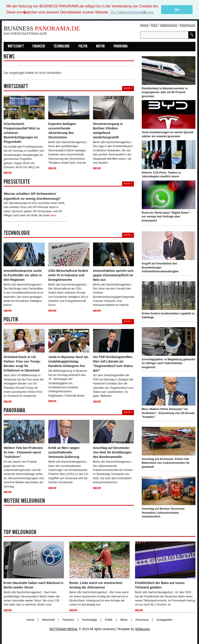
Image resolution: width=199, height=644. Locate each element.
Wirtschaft (16, 46)
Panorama (121, 46)
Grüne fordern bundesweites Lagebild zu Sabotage (168, 315)
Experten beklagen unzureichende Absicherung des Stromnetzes (62, 131)
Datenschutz (169, 25)
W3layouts (143, 629)
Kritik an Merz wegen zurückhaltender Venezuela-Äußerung (64, 452)
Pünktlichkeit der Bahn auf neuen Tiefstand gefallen (160, 585)
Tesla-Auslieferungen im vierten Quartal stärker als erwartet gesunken (168, 134)
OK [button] (177, 10)
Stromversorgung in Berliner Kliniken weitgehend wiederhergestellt (108, 131)
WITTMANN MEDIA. (64, 629)
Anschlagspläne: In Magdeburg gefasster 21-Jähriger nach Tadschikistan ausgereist (169, 363)
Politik (83, 46)
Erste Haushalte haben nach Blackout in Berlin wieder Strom (33, 585)
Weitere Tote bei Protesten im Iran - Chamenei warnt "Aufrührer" (23, 452)
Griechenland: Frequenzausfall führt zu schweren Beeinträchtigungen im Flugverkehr (22, 133)
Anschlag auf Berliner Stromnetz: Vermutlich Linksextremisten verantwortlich (163, 513)
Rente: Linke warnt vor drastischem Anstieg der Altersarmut (96, 585)
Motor (101, 46)
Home (144, 25)
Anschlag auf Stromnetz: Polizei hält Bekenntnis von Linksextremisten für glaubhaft (166, 463)
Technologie (62, 46)
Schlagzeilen (164, 620)
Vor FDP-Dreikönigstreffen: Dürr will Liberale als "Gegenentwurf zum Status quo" (113, 364)
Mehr (8, 173)
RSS (154, 25)
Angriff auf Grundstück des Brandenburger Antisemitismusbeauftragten (160, 267)
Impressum (187, 25)
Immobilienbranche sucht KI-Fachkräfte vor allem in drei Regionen (23, 275)
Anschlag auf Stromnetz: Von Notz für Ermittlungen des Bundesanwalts (112, 452)
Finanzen (39, 46)
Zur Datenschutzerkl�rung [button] (132, 12)
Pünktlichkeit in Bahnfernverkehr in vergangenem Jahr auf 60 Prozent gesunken (165, 92)
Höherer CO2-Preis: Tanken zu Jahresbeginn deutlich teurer (161, 174)
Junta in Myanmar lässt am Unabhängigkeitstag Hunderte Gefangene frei (68, 361)
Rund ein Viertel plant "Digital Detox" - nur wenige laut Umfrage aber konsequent (167, 216)
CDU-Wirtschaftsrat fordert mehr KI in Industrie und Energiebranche (68, 275)
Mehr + (128, 88)
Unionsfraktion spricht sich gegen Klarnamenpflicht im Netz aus (113, 275)
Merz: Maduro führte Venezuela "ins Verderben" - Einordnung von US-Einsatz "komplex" (168, 413)
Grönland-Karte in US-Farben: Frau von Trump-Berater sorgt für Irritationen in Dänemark (22, 364)
